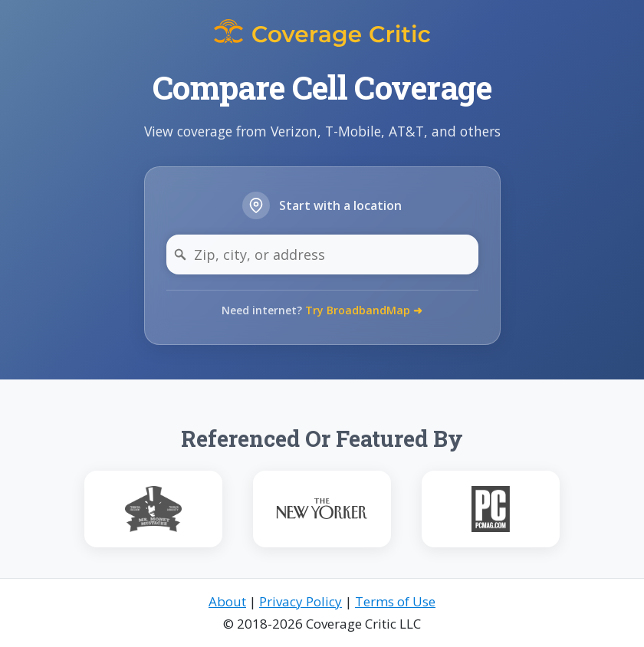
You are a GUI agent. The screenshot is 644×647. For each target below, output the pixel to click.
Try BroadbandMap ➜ (364, 310)
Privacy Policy (301, 601)
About (227, 601)
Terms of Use (395, 601)
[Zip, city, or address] (322, 255)
